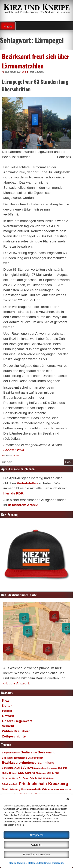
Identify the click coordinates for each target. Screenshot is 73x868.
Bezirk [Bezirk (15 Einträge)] (34, 753)
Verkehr (8, 726)
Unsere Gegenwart (17, 721)
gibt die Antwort (16, 683)
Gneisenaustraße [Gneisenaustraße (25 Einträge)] (31, 789)
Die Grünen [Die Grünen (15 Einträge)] (41, 773)
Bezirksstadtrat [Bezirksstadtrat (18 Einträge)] (35, 758)
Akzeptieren (36, 835)
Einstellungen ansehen (36, 854)
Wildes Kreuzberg (16, 731)
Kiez (16, 456)
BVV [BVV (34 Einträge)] (24, 768)
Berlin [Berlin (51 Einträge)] (25, 752)
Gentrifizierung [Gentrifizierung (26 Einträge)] (11, 789)
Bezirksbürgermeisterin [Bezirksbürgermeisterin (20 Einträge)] (14, 758)
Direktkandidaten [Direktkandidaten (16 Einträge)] (10, 778)
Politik (7, 711)
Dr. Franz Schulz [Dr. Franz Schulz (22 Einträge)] (28, 778)
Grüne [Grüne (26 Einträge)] (46, 789)
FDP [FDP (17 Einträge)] (40, 778)
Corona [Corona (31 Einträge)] (30, 773)
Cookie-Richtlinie (18, 863)
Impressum (58, 863)
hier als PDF (13, 493)
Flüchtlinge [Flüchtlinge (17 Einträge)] (48, 778)
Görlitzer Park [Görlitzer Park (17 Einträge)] (57, 789)
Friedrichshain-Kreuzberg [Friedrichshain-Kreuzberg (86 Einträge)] (44, 784)
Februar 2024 (14, 450)
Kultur (7, 706)
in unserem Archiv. (23, 505)
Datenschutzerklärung (39, 863)
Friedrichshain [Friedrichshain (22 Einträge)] (10, 784)
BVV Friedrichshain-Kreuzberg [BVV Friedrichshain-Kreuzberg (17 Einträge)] (42, 768)
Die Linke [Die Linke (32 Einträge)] (53, 773)
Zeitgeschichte (14, 736)
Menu (8, 26)
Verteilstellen (27, 483)
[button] (68, 799)
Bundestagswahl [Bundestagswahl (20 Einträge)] (11, 768)
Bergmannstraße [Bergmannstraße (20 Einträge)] (11, 753)
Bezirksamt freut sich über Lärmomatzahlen (36, 61)
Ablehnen (36, 845)
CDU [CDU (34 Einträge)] (21, 773)
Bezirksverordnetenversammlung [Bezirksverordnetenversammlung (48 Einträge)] (28, 763)
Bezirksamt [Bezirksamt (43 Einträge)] (46, 752)
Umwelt (8, 716)
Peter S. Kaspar (37, 72)
